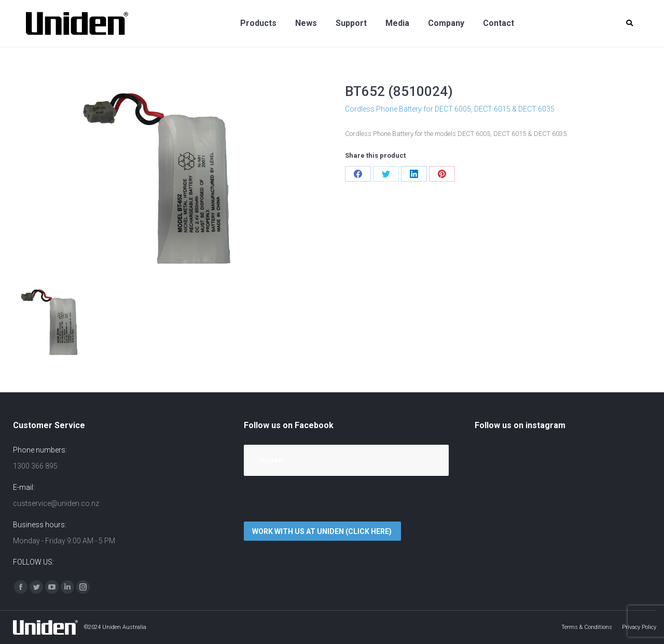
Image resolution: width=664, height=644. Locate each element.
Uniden (270, 460)
